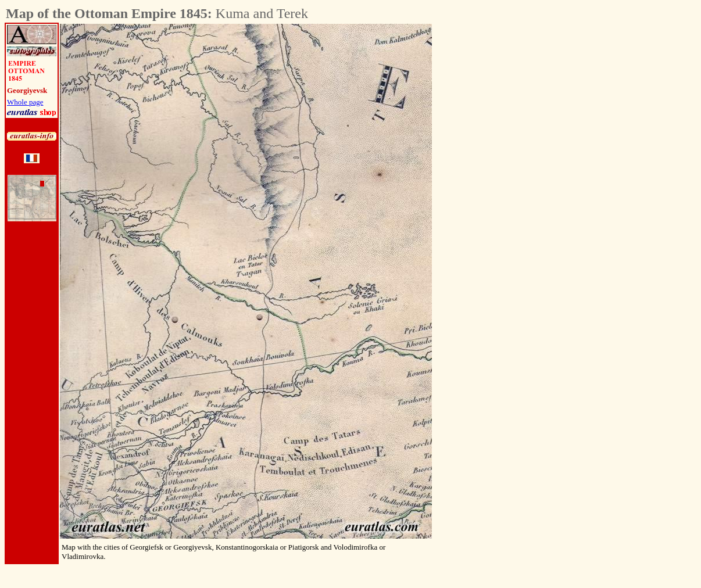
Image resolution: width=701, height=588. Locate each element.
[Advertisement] (496, 198)
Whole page (25, 102)
